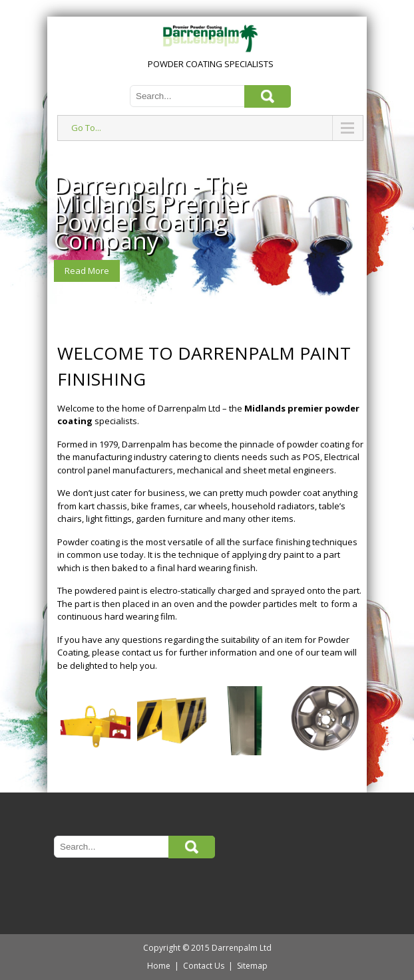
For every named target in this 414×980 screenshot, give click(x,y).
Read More (87, 271)
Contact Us (204, 966)
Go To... (86, 128)
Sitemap (252, 966)
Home (159, 966)
